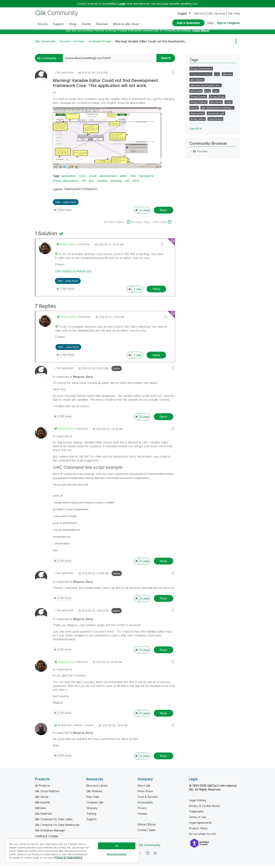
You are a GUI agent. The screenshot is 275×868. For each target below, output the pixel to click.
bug (207, 94)
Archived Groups (100, 44)
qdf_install (196, 94)
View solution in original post (73, 273)
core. (83, 179)
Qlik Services (217, 13)
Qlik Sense (42, 799)
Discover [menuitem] (102, 24)
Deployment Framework (81, 191)
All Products (42, 788)
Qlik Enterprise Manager (50, 833)
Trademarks (196, 814)
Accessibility (145, 805)
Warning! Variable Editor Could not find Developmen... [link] (151, 44)
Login (122, 4)
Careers (142, 816)
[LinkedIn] (148, 856)
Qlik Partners (94, 794)
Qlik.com (200, 13)
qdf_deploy (197, 82)
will (127, 183)
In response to (73, 379)
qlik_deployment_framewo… (217, 110)
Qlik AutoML (43, 805)
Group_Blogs (217, 99)
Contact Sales (147, 833)
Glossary (92, 811)
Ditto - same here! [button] (66, 205)
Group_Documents (201, 77)
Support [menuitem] (58, 24)
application (69, 179)
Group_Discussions (66, 183)
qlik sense (216, 105)
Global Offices (147, 827)
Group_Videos (198, 105)
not (84, 183)
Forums (65, 44)
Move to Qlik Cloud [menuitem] (126, 24)
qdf (217, 77)
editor (124, 179)
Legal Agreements (200, 825)
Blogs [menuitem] (73, 24)
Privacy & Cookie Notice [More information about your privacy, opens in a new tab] (68, 858)
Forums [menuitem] (43, 24)
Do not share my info (203, 836)
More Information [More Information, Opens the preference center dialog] (117, 854)
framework (146, 179)
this (91, 183)
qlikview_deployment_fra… (206, 88)
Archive (79, 44)
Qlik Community (45, 44)
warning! (116, 183)
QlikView (40, 811)
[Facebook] (155, 856)
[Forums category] (191, 154)
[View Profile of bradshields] (65, 728)
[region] (72, 850)
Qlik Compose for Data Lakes (54, 822)
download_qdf (216, 116)
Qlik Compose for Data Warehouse (57, 827)
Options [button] (236, 44)
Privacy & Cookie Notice (204, 808)
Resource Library (97, 788)
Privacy (142, 811)
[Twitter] (140, 856)
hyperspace (215, 122)
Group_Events (198, 99)
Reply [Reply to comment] (156, 291)
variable (102, 183)
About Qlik (144, 788)
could (93, 179)
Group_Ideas (198, 122)
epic (216, 94)
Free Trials (93, 799)
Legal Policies (198, 803)
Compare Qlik (95, 805)
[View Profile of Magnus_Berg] (68, 247)
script (229, 105)
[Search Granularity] (50, 61)
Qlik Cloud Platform (47, 794)
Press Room (145, 794)
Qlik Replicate (43, 816)
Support (91, 822)
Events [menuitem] (86, 24)
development (108, 179)
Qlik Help (234, 13)
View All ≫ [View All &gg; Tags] (196, 131)
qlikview (227, 77)
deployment (197, 116)
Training (91, 816)
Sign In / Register (229, 23)
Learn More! (201, 33)
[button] (173, 75)
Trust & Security (148, 799)
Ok (117, 846)
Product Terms (198, 831)
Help (210, 23)
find (133, 179)
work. (136, 183)
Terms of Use (198, 820)
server (194, 110)
